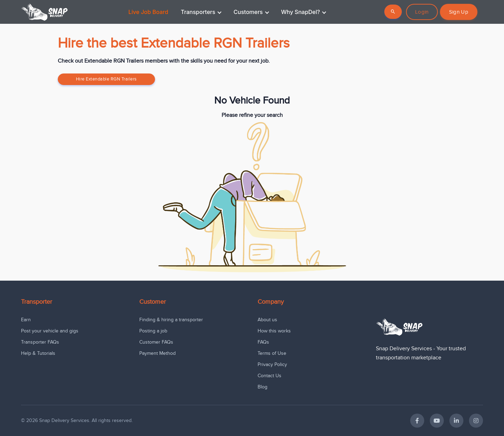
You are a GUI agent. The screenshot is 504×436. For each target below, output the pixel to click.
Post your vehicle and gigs (50, 331)
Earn (26, 320)
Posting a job (153, 331)
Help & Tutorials (38, 353)
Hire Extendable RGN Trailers (106, 79)
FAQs (263, 342)
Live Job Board (148, 12)
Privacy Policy (272, 364)
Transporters (201, 12)
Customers (251, 12)
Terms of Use (272, 353)
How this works (274, 331)
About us (267, 320)
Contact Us (269, 376)
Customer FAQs (156, 342)
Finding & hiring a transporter (171, 320)
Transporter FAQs (40, 342)
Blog (262, 387)
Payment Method (157, 353)
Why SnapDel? (304, 12)
